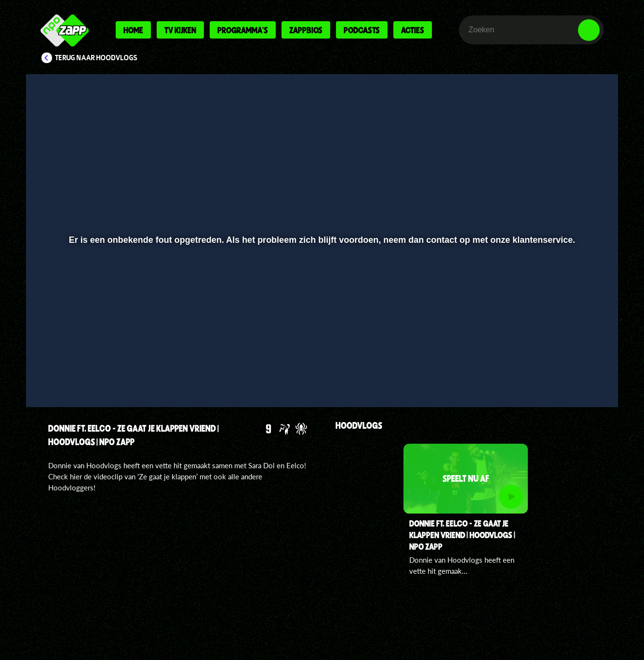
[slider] (321, 354)
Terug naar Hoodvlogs (96, 58)
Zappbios (306, 30)
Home (133, 30)
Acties (413, 30)
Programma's (243, 30)
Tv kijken (180, 30)
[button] (65, 374)
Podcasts (362, 30)
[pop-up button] (559, 374)
